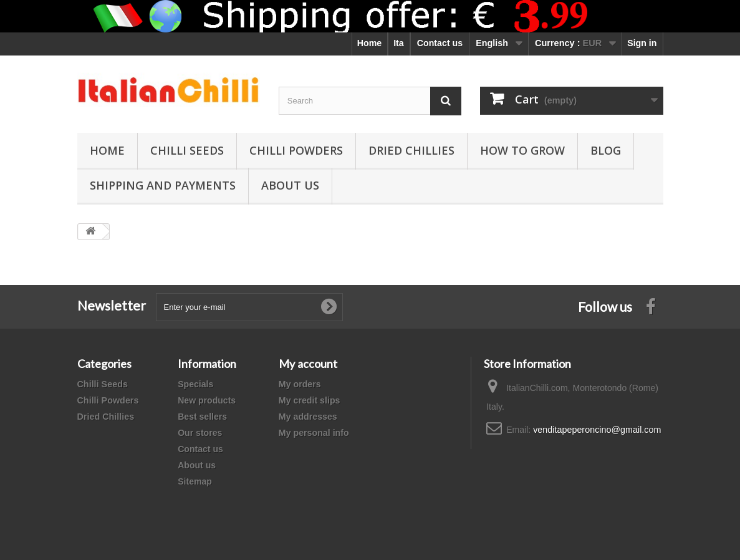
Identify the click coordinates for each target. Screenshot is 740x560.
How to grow (522, 150)
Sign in (642, 43)
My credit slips (310, 400)
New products (207, 400)
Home (369, 43)
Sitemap (195, 481)
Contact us (440, 43)
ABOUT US (290, 185)
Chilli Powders (296, 150)
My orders (300, 384)
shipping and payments (163, 185)
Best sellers (202, 417)
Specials (195, 384)
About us (197, 465)
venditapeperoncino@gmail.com (597, 430)
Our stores (200, 433)
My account (308, 364)
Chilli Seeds (187, 150)
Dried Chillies (411, 150)
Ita (399, 43)
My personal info (314, 433)
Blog (606, 150)
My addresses (308, 417)
